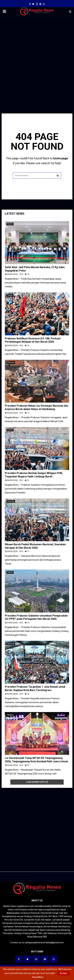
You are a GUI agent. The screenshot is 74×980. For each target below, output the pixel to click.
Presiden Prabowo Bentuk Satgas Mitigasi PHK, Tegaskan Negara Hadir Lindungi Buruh (34, 475)
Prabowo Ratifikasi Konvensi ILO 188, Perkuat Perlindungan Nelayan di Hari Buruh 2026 (33, 340)
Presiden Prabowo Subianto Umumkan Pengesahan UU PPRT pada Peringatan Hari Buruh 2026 (36, 617)
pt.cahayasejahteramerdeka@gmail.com (43, 943)
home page (61, 158)
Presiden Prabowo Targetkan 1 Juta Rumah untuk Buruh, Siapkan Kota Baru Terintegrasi (35, 688)
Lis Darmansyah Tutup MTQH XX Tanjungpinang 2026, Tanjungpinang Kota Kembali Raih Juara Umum (37, 760)
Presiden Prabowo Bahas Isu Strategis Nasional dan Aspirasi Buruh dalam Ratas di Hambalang (37, 407)
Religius (10, 715)
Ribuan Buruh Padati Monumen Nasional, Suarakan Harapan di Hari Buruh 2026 (35, 546)
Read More (38, 977)
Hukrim (10, 224)
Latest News (15, 214)
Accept (64, 973)
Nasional (11, 363)
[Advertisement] (37, 56)
